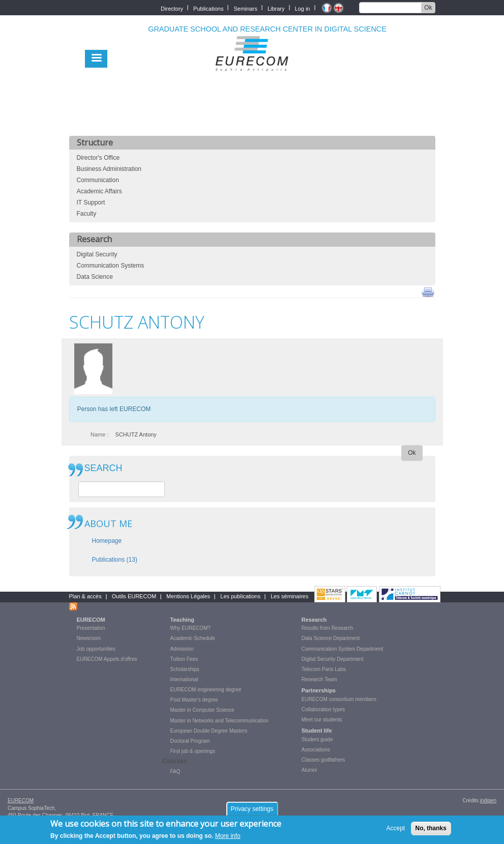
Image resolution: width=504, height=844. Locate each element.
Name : (99, 434)
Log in (303, 8)
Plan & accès (85, 596)
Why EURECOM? (190, 628)
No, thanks (431, 829)
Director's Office (98, 158)
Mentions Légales (188, 596)
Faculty (87, 214)
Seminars (245, 8)
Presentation (91, 628)
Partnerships (319, 690)
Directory (172, 8)
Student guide (317, 739)
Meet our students (322, 720)
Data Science (95, 277)
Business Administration (109, 169)
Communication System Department (343, 649)
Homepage (107, 541)
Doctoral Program (190, 741)
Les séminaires (289, 596)
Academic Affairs (99, 191)
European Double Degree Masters (209, 731)
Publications (208, 8)
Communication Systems (111, 266)
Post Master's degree (194, 700)
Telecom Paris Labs (324, 669)
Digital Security (97, 254)
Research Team (319, 679)
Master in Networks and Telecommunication (219, 721)
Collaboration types (323, 709)
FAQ (175, 772)
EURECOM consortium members (339, 699)
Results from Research (328, 628)
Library (276, 8)
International (184, 679)
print (428, 292)
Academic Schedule (193, 638)
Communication (98, 180)
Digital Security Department (333, 659)
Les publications (240, 596)
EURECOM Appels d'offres (107, 659)
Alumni (309, 770)
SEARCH (103, 468)
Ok (428, 8)
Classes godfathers (323, 760)
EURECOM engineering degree (206, 690)
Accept (396, 829)
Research (314, 620)
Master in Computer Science (202, 710)
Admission (182, 649)
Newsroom (89, 638)
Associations (316, 750)
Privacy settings (252, 809)
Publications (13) (115, 560)
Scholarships (185, 669)
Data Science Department (331, 638)
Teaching (182, 620)
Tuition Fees (184, 659)
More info (228, 836)
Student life (317, 731)
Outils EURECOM (134, 596)
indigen (488, 801)
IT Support (91, 202)
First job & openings (193, 751)
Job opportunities (96, 649)
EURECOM (91, 620)
